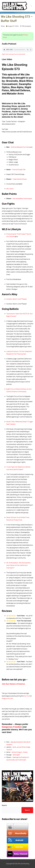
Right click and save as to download (13, 54)
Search (4, 805)
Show (3, 26)
